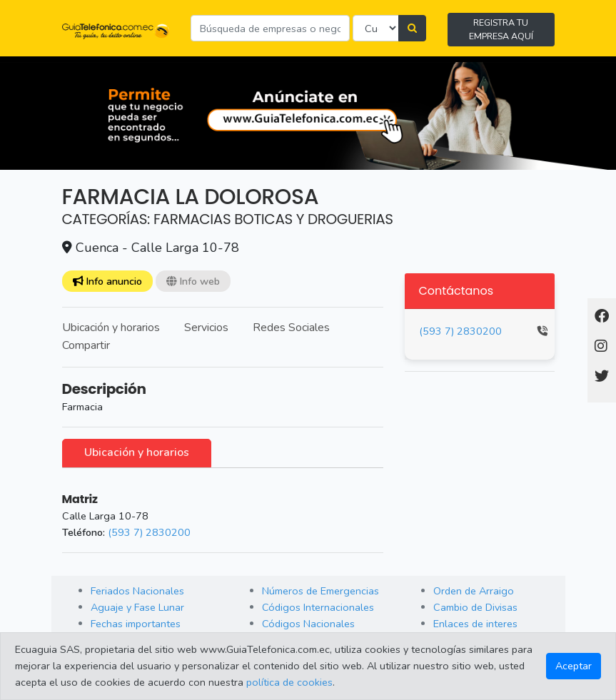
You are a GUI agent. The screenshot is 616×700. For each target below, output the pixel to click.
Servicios (206, 328)
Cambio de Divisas (475, 607)
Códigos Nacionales (308, 624)
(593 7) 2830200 (149, 532)
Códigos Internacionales (318, 607)
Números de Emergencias (320, 591)
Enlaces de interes (475, 624)
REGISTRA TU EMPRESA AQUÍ (501, 29)
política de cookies (289, 682)
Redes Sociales (291, 328)
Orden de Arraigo (474, 591)
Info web (193, 281)
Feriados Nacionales (137, 591)
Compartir (86, 345)
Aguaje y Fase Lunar (137, 607)
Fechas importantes (136, 624)
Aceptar (574, 666)
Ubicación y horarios (111, 328)
